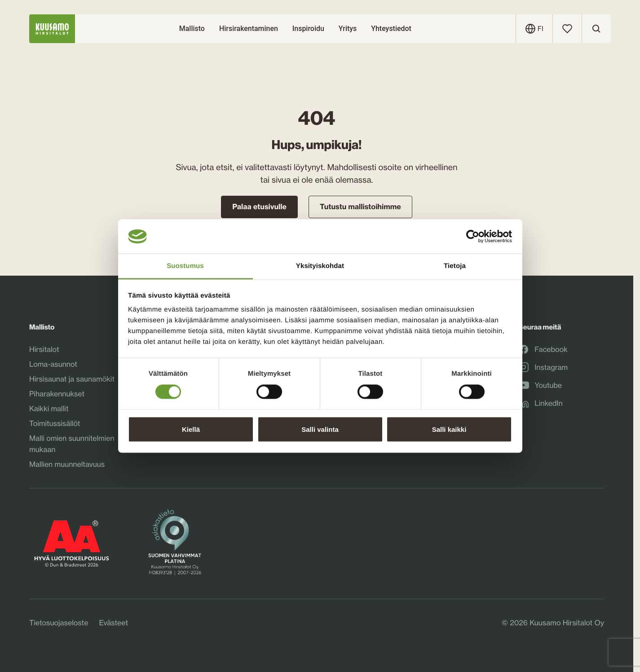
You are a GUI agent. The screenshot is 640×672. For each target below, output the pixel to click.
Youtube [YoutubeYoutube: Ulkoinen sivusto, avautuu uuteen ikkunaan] (540, 385)
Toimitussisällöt (55, 423)
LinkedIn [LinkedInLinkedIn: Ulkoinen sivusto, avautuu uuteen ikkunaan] (540, 403)
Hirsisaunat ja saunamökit (72, 379)
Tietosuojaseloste (59, 623)
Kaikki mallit (49, 408)
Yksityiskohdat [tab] (320, 266)
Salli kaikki (449, 429)
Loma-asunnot (53, 364)
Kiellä (191, 429)
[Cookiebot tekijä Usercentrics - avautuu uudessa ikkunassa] (473, 237)
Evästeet (113, 623)
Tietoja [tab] (455, 266)
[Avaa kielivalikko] (541, 29)
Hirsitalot (44, 349)
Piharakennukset (57, 394)
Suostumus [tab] (185, 266)
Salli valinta (320, 429)
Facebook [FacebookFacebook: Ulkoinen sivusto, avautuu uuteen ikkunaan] (543, 349)
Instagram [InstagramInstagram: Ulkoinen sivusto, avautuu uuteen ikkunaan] (543, 367)
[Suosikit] (567, 29)
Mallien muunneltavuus (67, 464)
